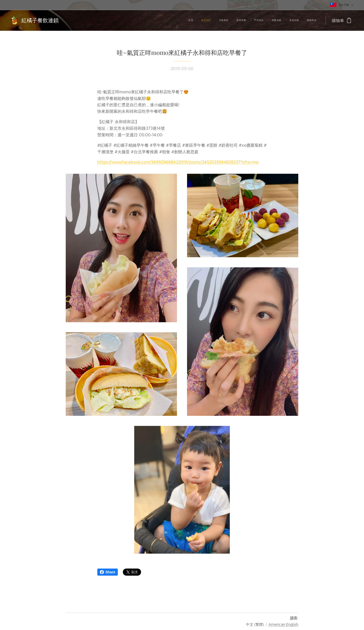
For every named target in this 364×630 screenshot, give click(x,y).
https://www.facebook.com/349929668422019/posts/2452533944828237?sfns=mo (178, 162)
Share (108, 572)
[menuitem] (261, 20)
